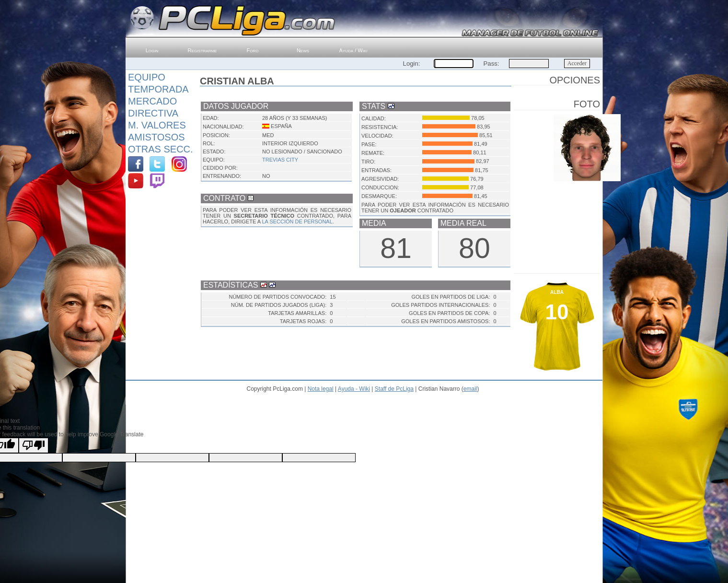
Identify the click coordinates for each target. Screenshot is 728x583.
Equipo (147, 77)
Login (152, 50)
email (470, 389)
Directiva (153, 113)
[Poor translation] (34, 445)
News (303, 50)
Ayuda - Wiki (354, 389)
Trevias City (280, 160)
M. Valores (157, 125)
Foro (253, 50)
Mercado (152, 101)
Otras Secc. (161, 149)
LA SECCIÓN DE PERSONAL (297, 222)
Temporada (158, 89)
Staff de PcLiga (394, 389)
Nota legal (321, 389)
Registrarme (202, 50)
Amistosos (156, 137)
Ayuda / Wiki (353, 50)
